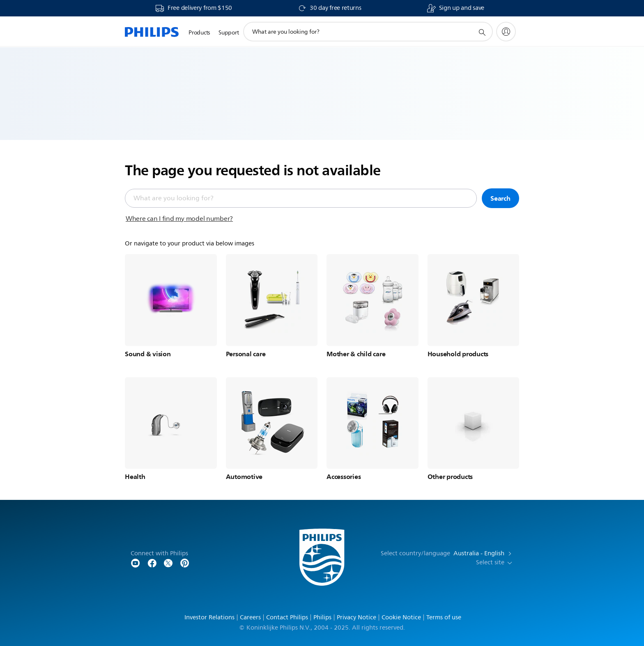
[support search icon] (482, 32)
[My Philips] (506, 32)
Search (500, 198)
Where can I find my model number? (179, 219)
